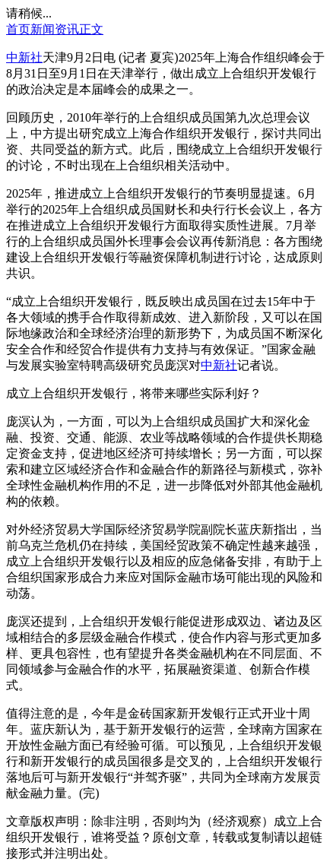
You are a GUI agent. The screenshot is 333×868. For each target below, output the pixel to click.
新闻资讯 (55, 29)
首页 (18, 29)
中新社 (24, 57)
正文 (91, 29)
